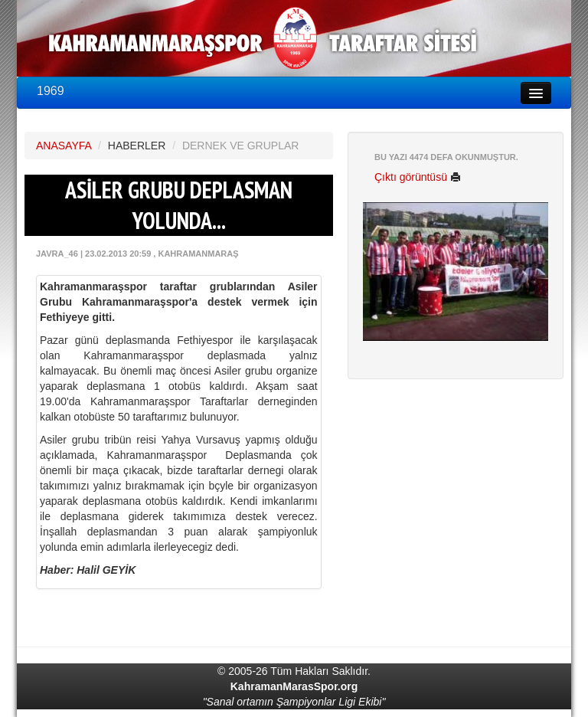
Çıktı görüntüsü (418, 177)
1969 (51, 91)
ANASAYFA (64, 146)
